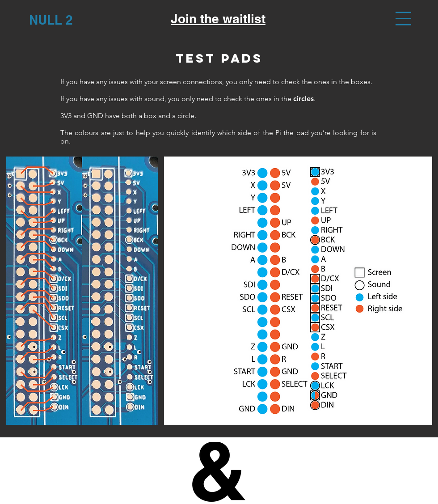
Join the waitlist (218, 19)
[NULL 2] (51, 20)
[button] (403, 19)
